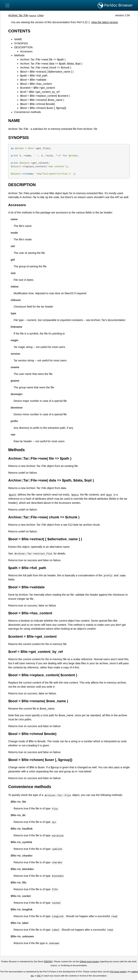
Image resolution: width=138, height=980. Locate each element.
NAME (18, 39)
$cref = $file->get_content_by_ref (40, 92)
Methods (19, 55)
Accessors (26, 51)
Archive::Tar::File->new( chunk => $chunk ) (46, 68)
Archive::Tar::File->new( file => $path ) (43, 59)
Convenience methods (27, 112)
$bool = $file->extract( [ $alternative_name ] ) (47, 72)
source (33, 16)
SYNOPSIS (21, 43)
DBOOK (48, 961)
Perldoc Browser (115, 5)
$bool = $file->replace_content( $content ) (45, 96)
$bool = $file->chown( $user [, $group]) (43, 108)
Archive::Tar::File (18, 15)
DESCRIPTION (23, 47)
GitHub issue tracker (89, 961)
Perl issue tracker (118, 972)
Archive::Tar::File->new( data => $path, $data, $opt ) (51, 64)
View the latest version (105, 22)
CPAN (40, 16)
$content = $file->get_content (37, 88)
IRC (39, 976)
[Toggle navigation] (7, 5)
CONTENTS (19, 31)
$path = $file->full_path (34, 76)
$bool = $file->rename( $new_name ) (42, 100)
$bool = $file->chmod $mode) (38, 104)
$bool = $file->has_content (36, 84)
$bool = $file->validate (33, 80)
